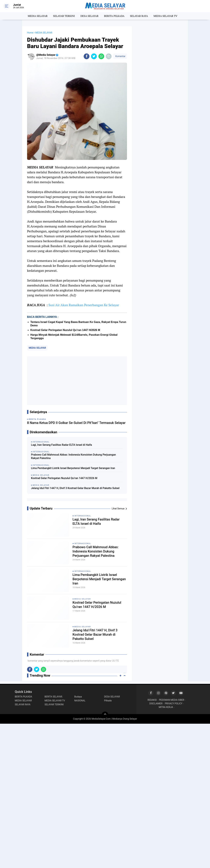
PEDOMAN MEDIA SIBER (172, 700)
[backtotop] (105, 715)
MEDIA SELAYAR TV (166, 16)
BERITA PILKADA (114, 16)
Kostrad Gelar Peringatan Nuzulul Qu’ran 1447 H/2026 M (65, 330)
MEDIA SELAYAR (38, 16)
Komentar (120, 56)
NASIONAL (80, 701)
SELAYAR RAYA (139, 16)
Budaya (78, 697)
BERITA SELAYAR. (54, 697)
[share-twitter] (94, 56)
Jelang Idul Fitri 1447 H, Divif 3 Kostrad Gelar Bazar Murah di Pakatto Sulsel (75, 488)
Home (30, 33)
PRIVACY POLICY (173, 704)
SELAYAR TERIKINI (54, 705)
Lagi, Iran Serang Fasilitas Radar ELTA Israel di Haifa (61, 445)
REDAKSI (152, 700)
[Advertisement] (77, 381)
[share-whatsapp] (101, 56)
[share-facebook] (87, 56)
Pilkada (108, 701)
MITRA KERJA (166, 707)
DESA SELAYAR (89, 16)
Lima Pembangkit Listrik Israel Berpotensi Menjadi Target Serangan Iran (73, 468)
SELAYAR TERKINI (64, 16)
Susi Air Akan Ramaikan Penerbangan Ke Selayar (84, 305)
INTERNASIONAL (83, 516)
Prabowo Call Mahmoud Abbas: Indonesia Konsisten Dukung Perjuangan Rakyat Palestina (73, 456)
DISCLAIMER (156, 704)
